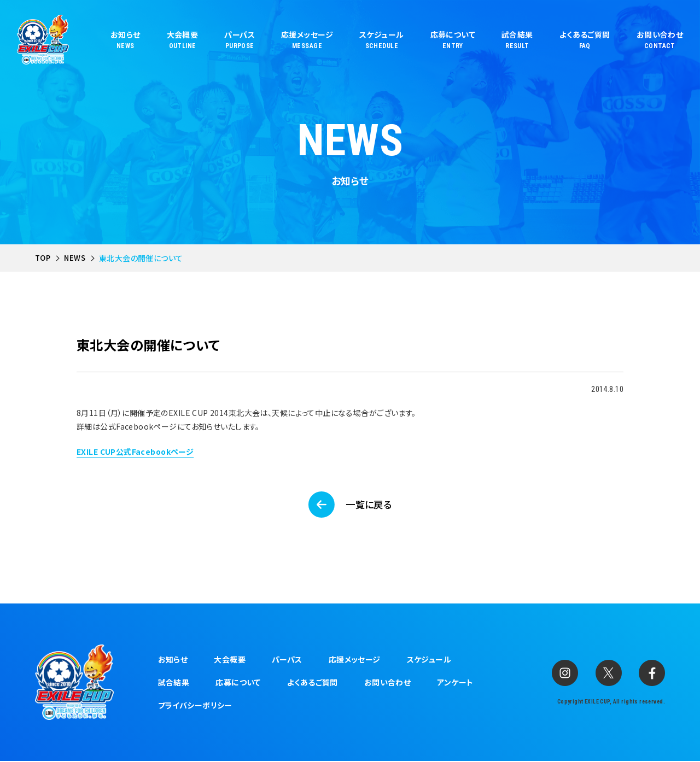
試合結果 (174, 683)
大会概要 (230, 660)
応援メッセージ (355, 660)
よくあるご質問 (313, 683)
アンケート (455, 683)
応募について (238, 683)
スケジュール (429, 660)
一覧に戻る (369, 505)
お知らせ (173, 660)
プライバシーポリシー (195, 706)
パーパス (287, 660)
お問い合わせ (388, 683)
